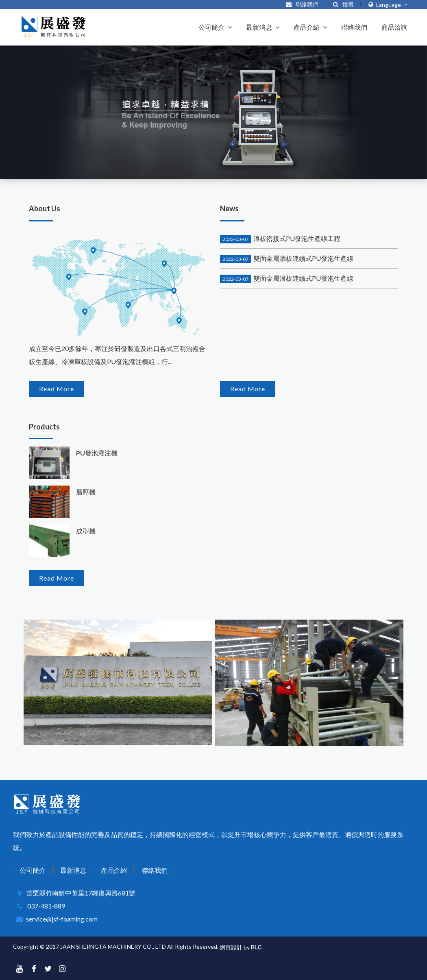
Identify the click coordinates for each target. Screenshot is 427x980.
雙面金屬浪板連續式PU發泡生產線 (287, 278)
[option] (213, 112)
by (247, 947)
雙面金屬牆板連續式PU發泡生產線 (287, 258)
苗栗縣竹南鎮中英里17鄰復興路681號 (81, 893)
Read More (57, 389)
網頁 (225, 947)
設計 (237, 947)
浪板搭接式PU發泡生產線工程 (280, 238)
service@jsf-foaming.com (62, 919)
